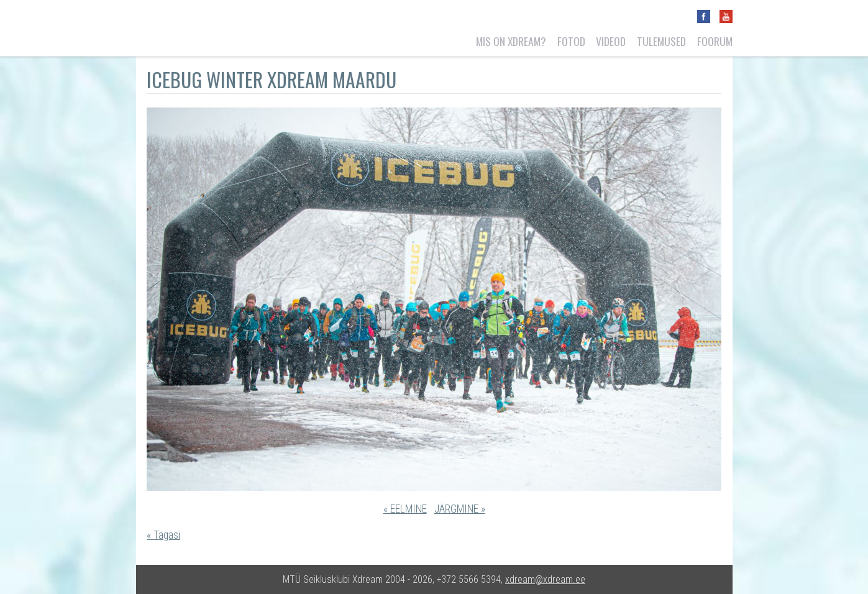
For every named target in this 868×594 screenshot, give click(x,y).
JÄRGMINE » (460, 509)
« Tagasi (163, 535)
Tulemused (661, 41)
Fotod (571, 41)
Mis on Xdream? (511, 41)
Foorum (715, 41)
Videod (611, 41)
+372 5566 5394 (469, 579)
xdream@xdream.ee (545, 579)
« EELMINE (405, 509)
